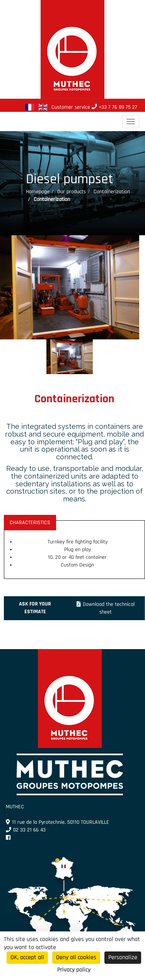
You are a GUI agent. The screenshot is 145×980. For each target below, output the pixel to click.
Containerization (112, 192)
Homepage (38, 192)
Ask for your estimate (35, 608)
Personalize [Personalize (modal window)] (123, 957)
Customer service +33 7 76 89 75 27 (94, 107)
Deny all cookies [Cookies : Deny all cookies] (76, 957)
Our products (72, 192)
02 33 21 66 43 (26, 830)
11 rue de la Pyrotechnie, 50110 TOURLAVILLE (57, 822)
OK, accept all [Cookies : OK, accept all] (27, 957)
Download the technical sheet (106, 608)
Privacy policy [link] (74, 970)
